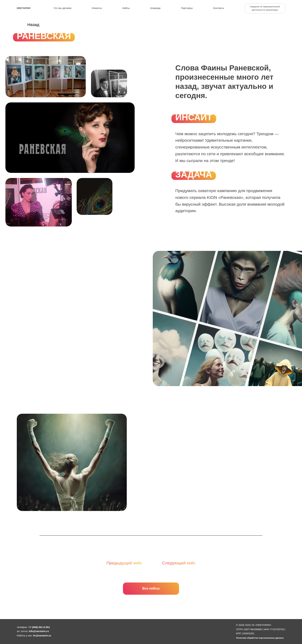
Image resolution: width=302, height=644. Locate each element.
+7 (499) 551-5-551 (39, 627)
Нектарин (24, 8)
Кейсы (126, 8)
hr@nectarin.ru (42, 636)
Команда (155, 8)
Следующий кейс (182, 563)
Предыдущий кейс (121, 563)
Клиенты (97, 8)
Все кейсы (151, 588)
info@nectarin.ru (39, 631)
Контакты (219, 8)
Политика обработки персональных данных (260, 638)
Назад (28, 25)
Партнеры (187, 8)
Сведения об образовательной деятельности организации (265, 8)
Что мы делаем (62, 8)
